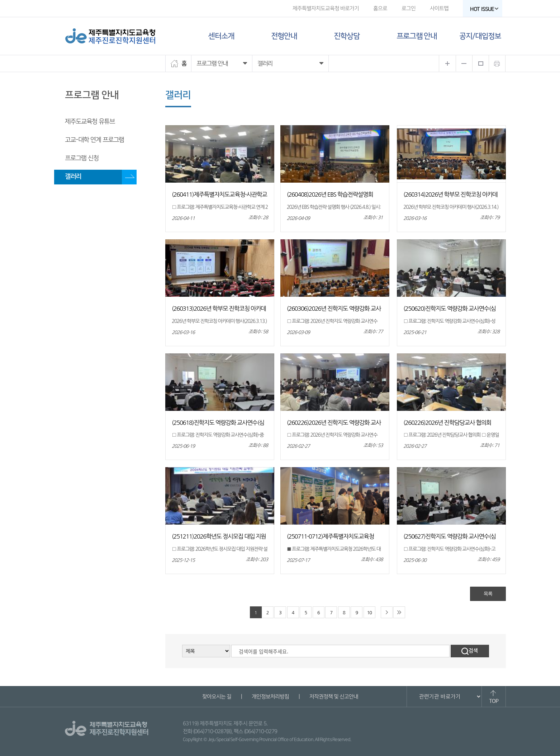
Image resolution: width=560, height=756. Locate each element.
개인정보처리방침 (270, 697)
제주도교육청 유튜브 (90, 122)
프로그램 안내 (417, 36)
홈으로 (380, 8)
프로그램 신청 (82, 158)
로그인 (409, 8)
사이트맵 (439, 8)
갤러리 (73, 177)
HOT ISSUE (484, 9)
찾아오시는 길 (216, 697)
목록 (488, 594)
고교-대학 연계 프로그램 (94, 140)
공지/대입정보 (480, 36)
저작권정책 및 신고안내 (333, 697)
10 (369, 613)
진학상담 (347, 36)
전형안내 (284, 36)
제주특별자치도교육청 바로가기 (326, 8)
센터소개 (221, 36)
